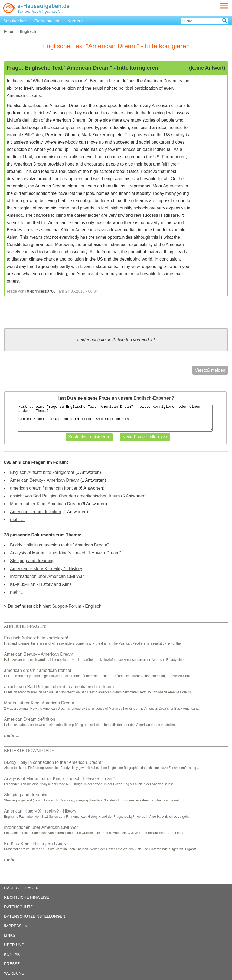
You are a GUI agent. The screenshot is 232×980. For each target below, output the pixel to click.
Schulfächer (15, 21)
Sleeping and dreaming (32, 561)
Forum (10, 31)
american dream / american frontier (44, 488)
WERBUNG (14, 973)
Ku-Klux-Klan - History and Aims (41, 584)
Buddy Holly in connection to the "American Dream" (59, 545)
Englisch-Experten (152, 398)
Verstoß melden (210, 370)
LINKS (10, 935)
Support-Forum (67, 606)
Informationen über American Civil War (47, 576)
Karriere (75, 21)
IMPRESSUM (16, 926)
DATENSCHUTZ (18, 907)
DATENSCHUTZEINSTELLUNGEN (35, 916)
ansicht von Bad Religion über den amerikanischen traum (65, 496)
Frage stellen (47, 21)
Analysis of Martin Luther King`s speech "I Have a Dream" (66, 553)
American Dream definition (36, 512)
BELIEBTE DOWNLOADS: (30, 751)
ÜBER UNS (14, 945)
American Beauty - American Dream (45, 480)
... (12, 735)
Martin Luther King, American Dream (45, 504)
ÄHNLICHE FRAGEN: (25, 626)
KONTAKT (13, 954)
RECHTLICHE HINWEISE (27, 897)
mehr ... (17, 520)
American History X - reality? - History (46, 569)
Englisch (93, 606)
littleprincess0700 (40, 291)
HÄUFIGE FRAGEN (21, 888)
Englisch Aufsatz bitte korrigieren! (42, 472)
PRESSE (12, 964)
